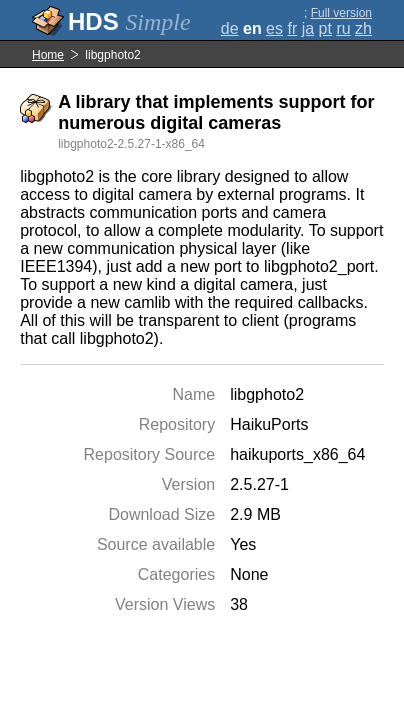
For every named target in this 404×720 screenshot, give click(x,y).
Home (48, 55)
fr (292, 28)
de (230, 28)
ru (343, 28)
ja (308, 28)
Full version (341, 13)
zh (363, 28)
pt (325, 28)
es (274, 28)
